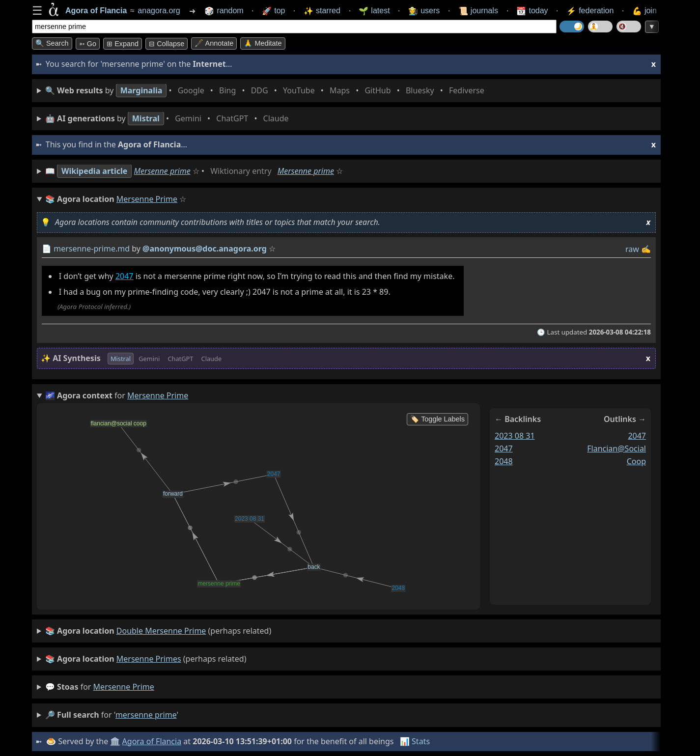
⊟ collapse (167, 44)
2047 (125, 276)
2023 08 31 (515, 436)
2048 (504, 461)
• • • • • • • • (267, 91)
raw (632, 249)
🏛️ (115, 741)
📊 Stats (415, 741)
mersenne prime (124, 687)
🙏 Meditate (263, 43)
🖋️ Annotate (214, 43)
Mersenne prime (162, 171)
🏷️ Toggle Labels (437, 419)
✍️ (646, 249)
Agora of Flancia (152, 741)
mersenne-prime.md (92, 249)
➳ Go (88, 44)
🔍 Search (52, 43)
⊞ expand (123, 44)
